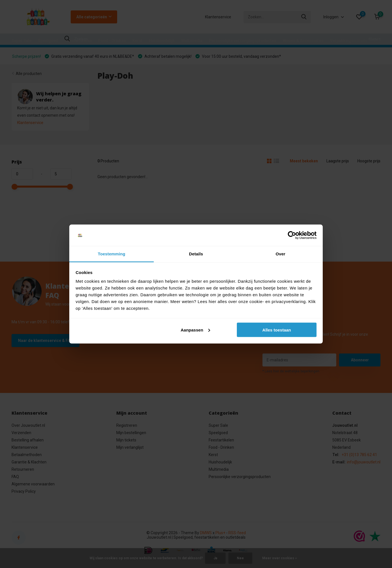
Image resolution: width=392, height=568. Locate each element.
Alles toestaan (277, 330)
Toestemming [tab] (112, 254)
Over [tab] (281, 254)
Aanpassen (195, 330)
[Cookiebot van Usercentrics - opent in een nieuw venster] (292, 235)
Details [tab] (196, 254)
